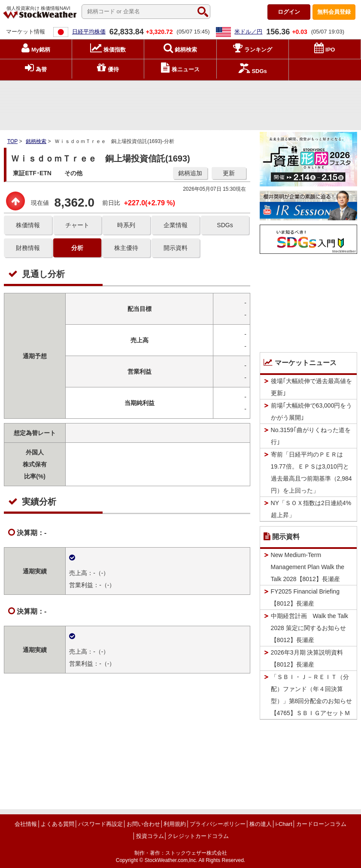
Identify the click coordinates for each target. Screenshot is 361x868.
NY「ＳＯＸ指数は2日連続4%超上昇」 (311, 509)
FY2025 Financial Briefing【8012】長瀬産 (305, 597)
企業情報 (176, 225)
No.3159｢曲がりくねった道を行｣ (311, 436)
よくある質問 (58, 824)
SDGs (225, 225)
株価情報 (28, 225)
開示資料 (176, 248)
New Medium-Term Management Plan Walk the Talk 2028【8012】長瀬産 (308, 567)
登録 (334, 12)
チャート (77, 225)
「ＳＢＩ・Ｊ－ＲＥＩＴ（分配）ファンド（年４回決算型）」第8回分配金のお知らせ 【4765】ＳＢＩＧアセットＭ (314, 695)
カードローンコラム (321, 824)
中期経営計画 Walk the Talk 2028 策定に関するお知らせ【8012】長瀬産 (309, 628)
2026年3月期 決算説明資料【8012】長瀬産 (307, 658)
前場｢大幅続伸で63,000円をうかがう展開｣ (312, 411)
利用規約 (175, 824)
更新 (229, 173)
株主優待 (126, 248)
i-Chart (284, 824)
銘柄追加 (190, 173)
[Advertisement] (181, 104)
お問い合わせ (143, 824)
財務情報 (28, 248)
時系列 (126, 225)
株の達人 (261, 824)
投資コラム (150, 836)
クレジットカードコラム (198, 836)
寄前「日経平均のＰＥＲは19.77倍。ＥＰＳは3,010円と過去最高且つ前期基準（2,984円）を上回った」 (311, 472)
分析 (77, 248)
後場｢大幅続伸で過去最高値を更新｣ (311, 387)
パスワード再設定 (100, 824)
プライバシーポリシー (218, 824)
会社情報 (26, 824)
